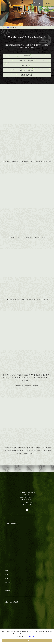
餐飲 (7, 575)
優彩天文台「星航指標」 (27, 70)
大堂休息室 (27, 56)
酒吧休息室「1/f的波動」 (27, 61)
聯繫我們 (8, 590)
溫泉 (7, 579)
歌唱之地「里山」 (27, 65)
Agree (27, 641)
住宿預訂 (49, 3)
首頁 (8, 27)
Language (38, 3)
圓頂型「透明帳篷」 (27, 75)
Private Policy (32, 636)
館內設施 (8, 583)
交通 (7, 587)
